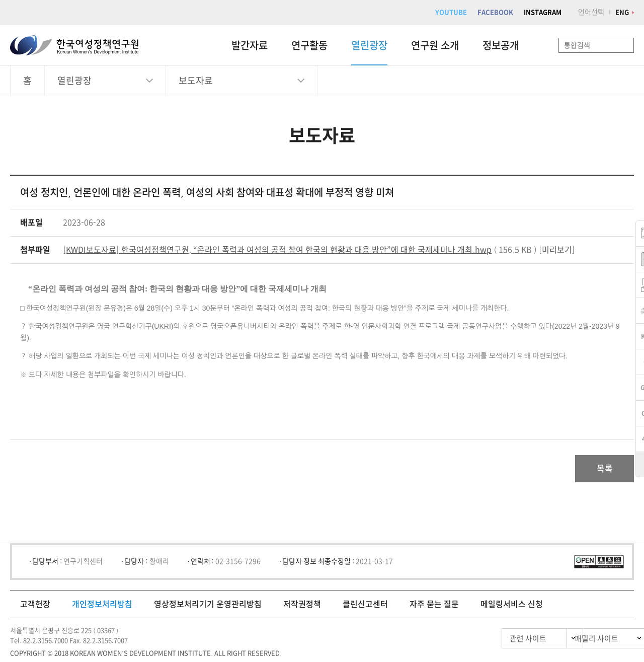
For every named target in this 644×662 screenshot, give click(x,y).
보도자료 (196, 81)
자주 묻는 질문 (434, 607)
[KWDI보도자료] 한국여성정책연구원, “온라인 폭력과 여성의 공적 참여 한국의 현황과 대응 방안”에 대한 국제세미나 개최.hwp (277, 250)
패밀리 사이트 (578, 642)
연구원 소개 (435, 45)
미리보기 (557, 250)
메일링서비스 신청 (512, 607)
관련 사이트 (485, 642)
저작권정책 (302, 607)
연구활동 (309, 45)
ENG (622, 12)
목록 (600, 470)
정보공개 (501, 45)
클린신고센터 (365, 607)
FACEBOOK (495, 12)
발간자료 (250, 45)
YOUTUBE (451, 12)
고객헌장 (35, 607)
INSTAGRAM (543, 12)
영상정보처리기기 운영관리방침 (208, 607)
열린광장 (369, 45)
